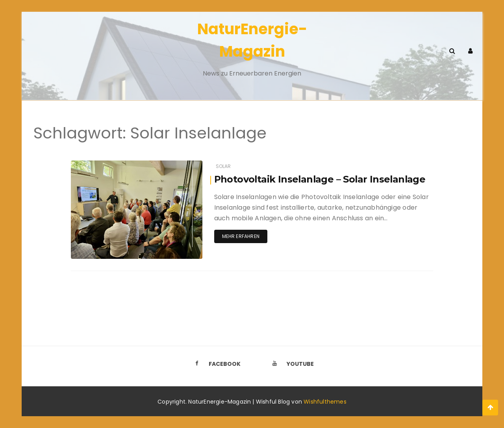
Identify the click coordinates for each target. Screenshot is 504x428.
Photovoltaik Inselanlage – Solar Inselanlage (321, 179)
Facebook (215, 364)
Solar (223, 166)
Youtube (291, 364)
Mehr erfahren (241, 236)
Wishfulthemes (325, 402)
